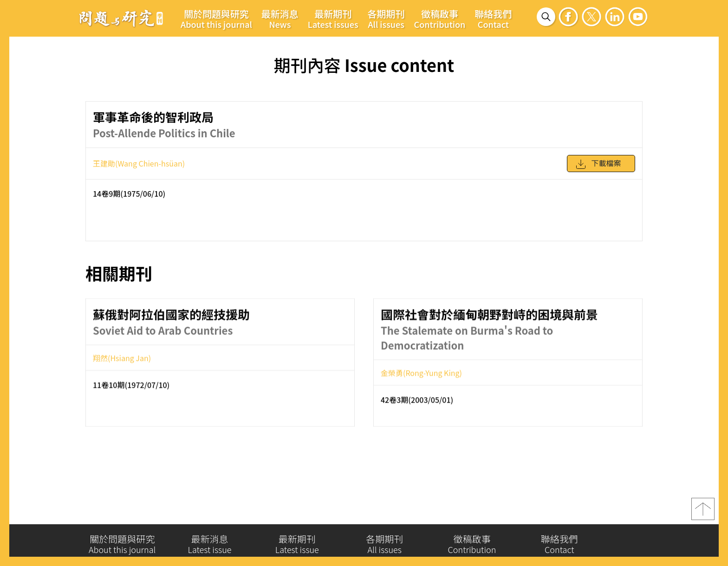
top (703, 513)
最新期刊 (333, 19)
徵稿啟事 (440, 19)
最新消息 (280, 19)
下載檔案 (598, 168)
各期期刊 (386, 19)
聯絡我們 (493, 19)
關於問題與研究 (216, 19)
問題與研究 (121, 18)
